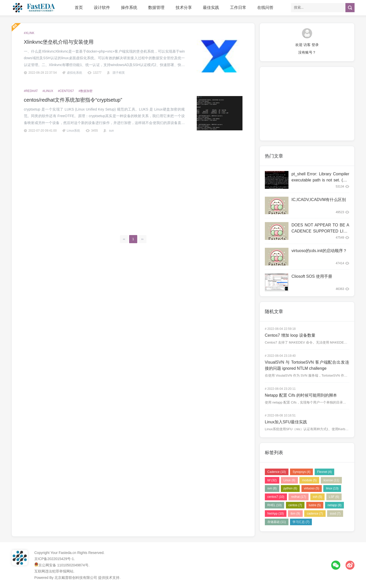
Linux (289, 480)
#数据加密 (86, 91)
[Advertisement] (133, 181)
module (309, 480)
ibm (295, 514)
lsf (272, 480)
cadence (315, 514)
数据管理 (156, 7)
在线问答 (265, 7)
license (331, 480)
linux (332, 488)
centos (295, 505)
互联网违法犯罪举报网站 (54, 571)
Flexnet (324, 472)
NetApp (276, 514)
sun (111, 131)
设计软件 (102, 7)
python (290, 488)
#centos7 (66, 91)
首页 (79, 7)
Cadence (277, 472)
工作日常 (238, 7)
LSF (334, 497)
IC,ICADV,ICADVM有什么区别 (319, 200)
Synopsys (301, 472)
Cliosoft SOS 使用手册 (312, 276)
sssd (335, 514)
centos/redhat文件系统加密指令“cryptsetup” (73, 100)
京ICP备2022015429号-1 (54, 559)
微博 (350, 565)
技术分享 (184, 7)
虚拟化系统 (74, 73)
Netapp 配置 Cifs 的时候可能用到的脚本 (301, 395)
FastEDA (34, 8)
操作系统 (129, 7)
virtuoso (312, 488)
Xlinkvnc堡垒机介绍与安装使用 (59, 42)
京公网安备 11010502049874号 (63, 565)
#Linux (48, 91)
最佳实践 (211, 7)
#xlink (29, 33)
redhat (299, 497)
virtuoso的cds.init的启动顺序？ (319, 251)
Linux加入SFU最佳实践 (286, 422)
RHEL (274, 505)
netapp (335, 505)
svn (272, 488)
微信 (336, 565)
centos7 (276, 497)
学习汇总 (301, 522)
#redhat (31, 91)
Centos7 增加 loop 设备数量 (290, 335)
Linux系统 (74, 131)
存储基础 (277, 522)
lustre (315, 505)
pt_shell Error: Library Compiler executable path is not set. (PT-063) (320, 180)
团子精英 (119, 73)
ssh (318, 497)
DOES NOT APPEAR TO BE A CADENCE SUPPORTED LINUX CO (320, 231)
